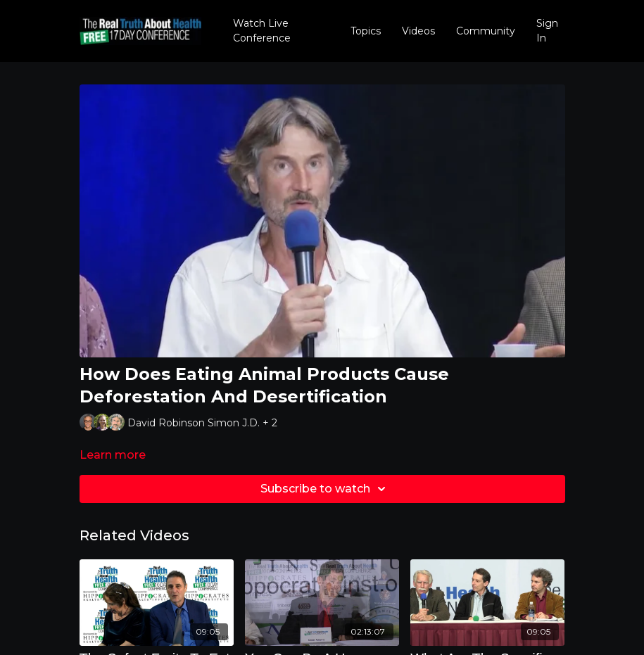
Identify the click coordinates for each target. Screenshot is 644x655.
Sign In (547, 31)
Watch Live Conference (262, 31)
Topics (366, 31)
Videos (418, 31)
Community (486, 31)
